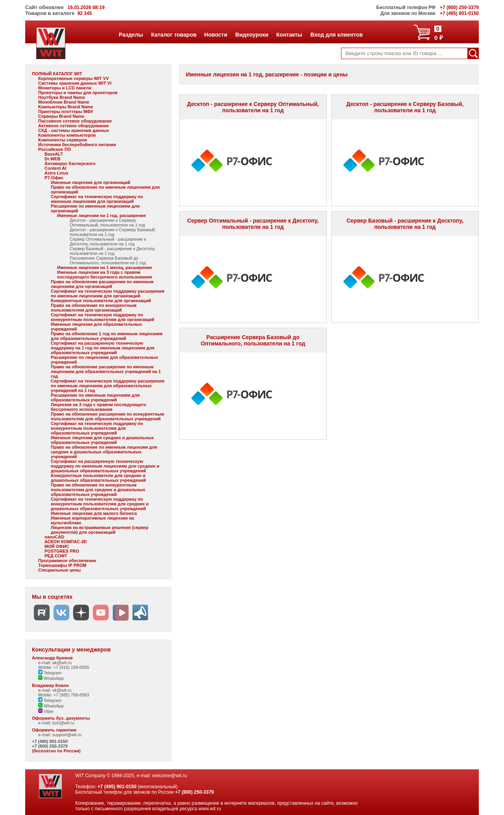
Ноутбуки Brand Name (62, 97)
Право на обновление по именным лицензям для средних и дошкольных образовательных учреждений (104, 452)
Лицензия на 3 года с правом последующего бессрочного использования (98, 407)
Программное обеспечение (67, 561)
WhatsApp (51, 678)
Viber (46, 711)
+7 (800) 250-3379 (50, 746)
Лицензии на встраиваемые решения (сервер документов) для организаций (100, 530)
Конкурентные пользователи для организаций (101, 301)
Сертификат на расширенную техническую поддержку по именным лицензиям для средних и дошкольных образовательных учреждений (105, 466)
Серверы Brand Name (61, 116)
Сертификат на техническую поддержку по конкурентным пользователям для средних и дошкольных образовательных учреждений (100, 504)
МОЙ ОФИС (57, 546)
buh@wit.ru (63, 723)
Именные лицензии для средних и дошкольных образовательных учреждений (102, 440)
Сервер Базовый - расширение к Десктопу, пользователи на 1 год (113, 251)
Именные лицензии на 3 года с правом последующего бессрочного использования (105, 275)
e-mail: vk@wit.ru (55, 690)
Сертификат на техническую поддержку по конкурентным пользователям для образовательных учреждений (97, 428)
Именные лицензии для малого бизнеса (94, 513)
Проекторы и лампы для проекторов (78, 93)
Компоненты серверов (63, 140)
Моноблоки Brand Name (64, 102)
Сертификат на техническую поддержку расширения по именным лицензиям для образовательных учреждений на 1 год (107, 386)
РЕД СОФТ (56, 556)
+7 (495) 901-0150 (50, 741)
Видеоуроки (252, 35)
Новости (216, 35)
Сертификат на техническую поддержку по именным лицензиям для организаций (97, 199)
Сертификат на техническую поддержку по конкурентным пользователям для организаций (103, 317)
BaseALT (54, 154)
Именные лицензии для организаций (91, 182)
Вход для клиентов (336, 35)
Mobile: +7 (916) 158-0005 (64, 667)
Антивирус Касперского (70, 163)
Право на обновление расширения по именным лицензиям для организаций (102, 284)
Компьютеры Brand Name (66, 107)
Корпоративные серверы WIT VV (73, 78)
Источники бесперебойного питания (77, 145)
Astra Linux (57, 173)
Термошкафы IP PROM (62, 565)
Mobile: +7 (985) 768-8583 (64, 695)
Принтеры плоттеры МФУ (66, 111)
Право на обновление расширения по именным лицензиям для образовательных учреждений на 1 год (106, 371)
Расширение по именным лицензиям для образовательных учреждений (95, 397)
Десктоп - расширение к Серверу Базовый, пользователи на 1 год (113, 232)
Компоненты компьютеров (67, 135)
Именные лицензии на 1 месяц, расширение (105, 267)
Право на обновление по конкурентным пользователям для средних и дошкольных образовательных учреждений (98, 490)
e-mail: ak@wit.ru (55, 663)
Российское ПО (55, 149)
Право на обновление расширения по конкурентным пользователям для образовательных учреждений (107, 416)
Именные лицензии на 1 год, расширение (102, 215)
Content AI (55, 168)
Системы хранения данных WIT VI (75, 83)
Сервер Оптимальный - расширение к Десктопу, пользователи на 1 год (108, 241)
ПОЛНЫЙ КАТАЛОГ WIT (57, 74)
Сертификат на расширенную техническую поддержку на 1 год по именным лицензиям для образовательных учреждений (103, 348)
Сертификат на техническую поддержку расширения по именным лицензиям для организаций (107, 293)
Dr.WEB (52, 159)
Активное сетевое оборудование (74, 126)
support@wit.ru (67, 735)
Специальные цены (59, 570)
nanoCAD (54, 537)
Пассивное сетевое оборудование (75, 121)
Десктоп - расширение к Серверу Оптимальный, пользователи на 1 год (107, 223)
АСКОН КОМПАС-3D (66, 542)
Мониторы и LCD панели (65, 88)
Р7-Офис (54, 178)
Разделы (131, 35)
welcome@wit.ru (169, 776)
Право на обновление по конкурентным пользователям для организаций (94, 308)
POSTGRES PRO (62, 551)
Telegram (50, 673)
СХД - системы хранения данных (74, 130)
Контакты (289, 35)
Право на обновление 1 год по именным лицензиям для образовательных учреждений (107, 336)
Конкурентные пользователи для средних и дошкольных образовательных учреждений (98, 478)
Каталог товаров (174, 35)
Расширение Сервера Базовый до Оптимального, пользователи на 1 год (108, 260)
